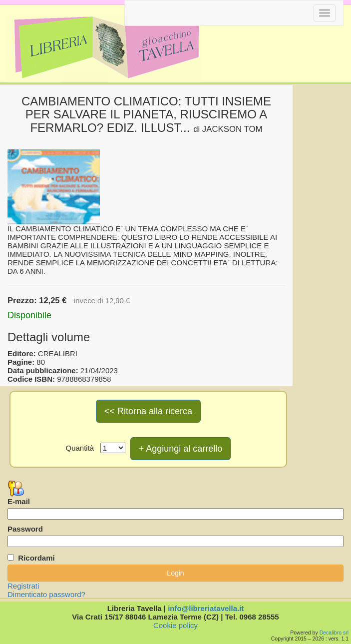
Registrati (23, 586)
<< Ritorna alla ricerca (148, 411)
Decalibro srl (334, 633)
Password (25, 529)
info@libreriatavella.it (206, 608)
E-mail (19, 501)
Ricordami (36, 558)
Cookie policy (175, 625)
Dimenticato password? (46, 594)
